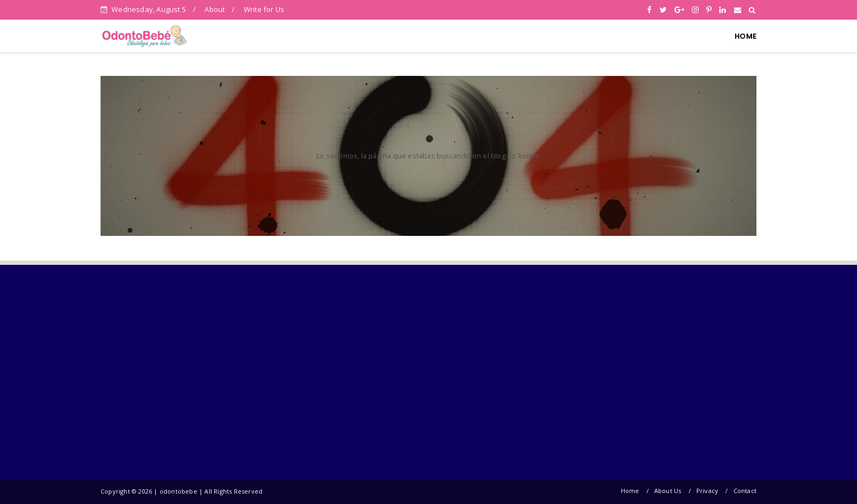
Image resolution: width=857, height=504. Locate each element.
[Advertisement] (192, 371)
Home (630, 491)
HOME (746, 36)
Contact (745, 491)
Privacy (707, 491)
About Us (668, 491)
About (215, 9)
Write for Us (264, 9)
